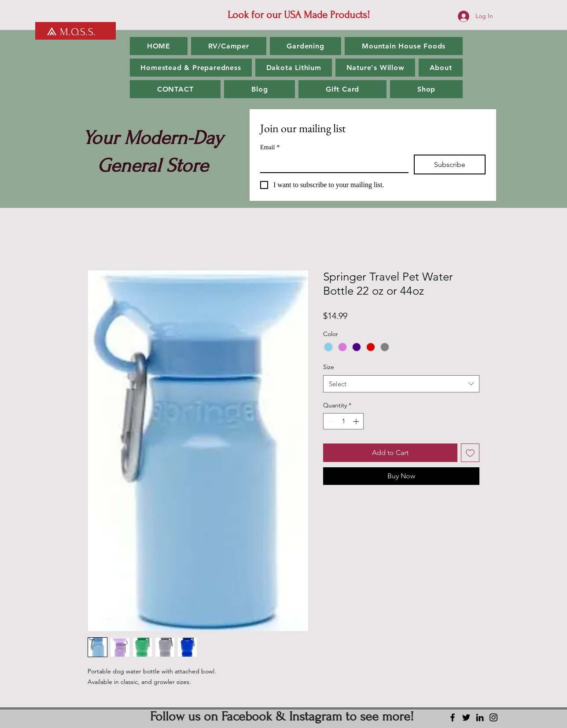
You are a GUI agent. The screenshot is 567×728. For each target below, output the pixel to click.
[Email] (332, 163)
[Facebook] (453, 717)
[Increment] (357, 421)
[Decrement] (330, 421)
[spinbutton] (343, 421)
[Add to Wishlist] (470, 453)
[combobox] (401, 384)
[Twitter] (466, 717)
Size (329, 367)
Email (270, 147)
